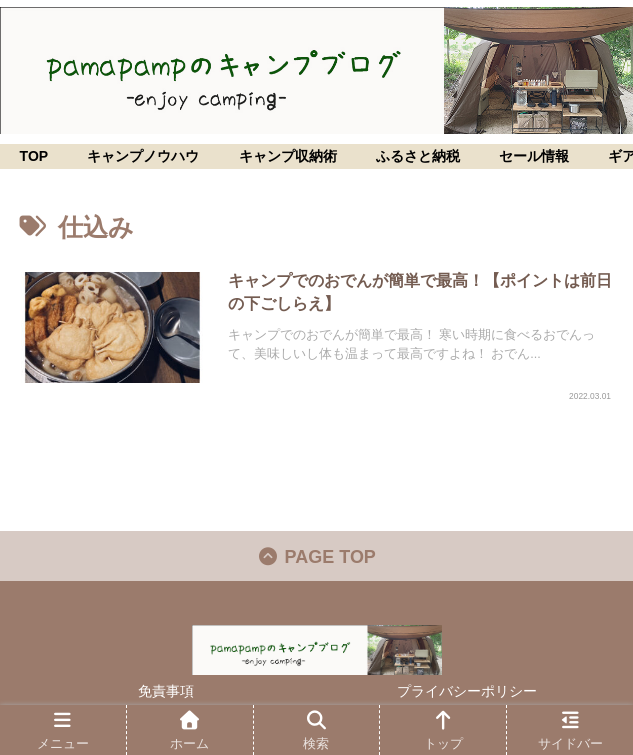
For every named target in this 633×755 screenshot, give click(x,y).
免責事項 (166, 691)
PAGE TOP (316, 557)
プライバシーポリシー (467, 691)
